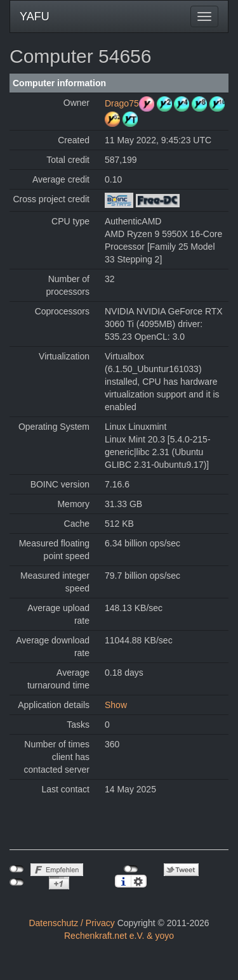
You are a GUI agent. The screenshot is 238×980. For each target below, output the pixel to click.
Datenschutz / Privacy (71, 923)
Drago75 (122, 103)
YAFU (35, 16)
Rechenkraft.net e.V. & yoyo (119, 936)
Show (116, 705)
